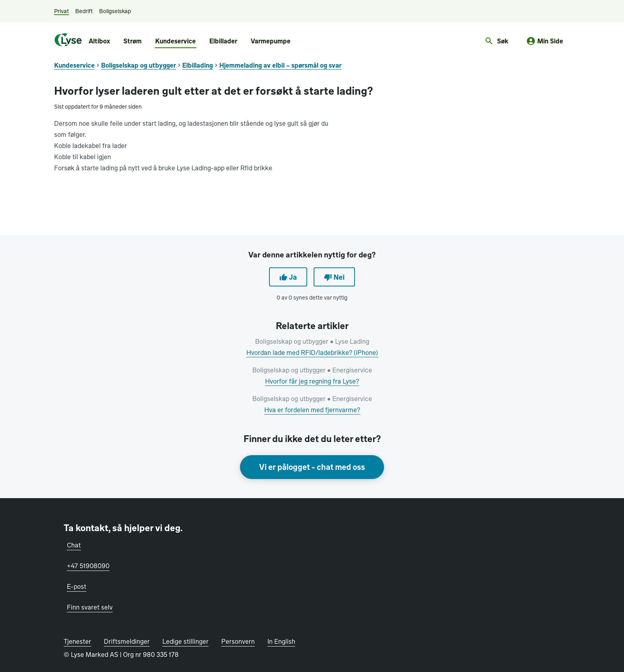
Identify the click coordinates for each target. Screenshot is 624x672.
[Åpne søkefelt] (496, 41)
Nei (334, 277)
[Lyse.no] (68, 40)
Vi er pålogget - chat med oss (312, 467)
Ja (288, 277)
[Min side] (545, 41)
